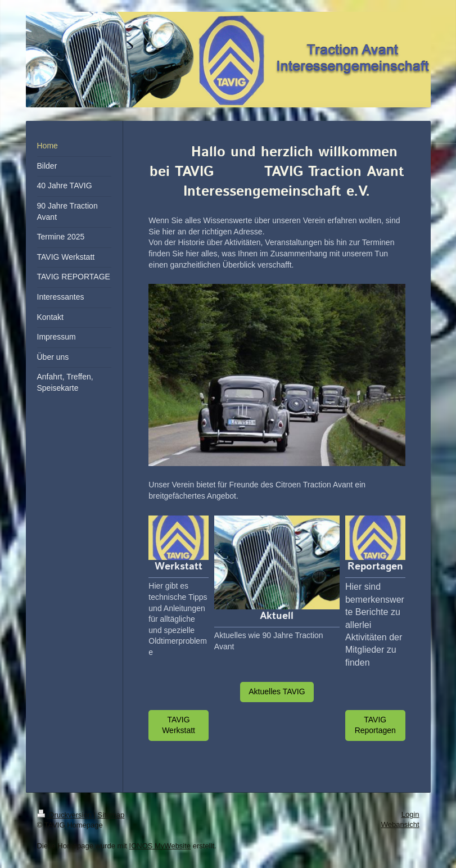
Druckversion (66, 815)
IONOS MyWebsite (160, 846)
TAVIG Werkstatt (179, 725)
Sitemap (111, 815)
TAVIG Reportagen (375, 725)
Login (410, 814)
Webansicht (400, 824)
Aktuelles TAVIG (277, 691)
